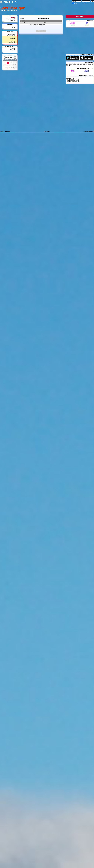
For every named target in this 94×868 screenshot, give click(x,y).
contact (13, 51)
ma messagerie (12, 34)
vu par (14, 40)
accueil (14, 48)
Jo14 (87, 24)
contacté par (12, 41)
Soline (73, 70)
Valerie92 (73, 24)
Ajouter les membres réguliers (73, 80)
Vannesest (87, 72)
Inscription (80, 17)
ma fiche (13, 37)
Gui (87, 22)
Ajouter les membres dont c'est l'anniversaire (76, 77)
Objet (45, 23)
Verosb (73, 72)
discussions (12, 50)
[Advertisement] (10, 100)
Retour (23, 18)
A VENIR (13, 18)
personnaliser (12, 42)
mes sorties (13, 20)
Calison (87, 70)
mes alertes (12, 38)
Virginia (73, 22)
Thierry (87, 25)
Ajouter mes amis (70, 78)
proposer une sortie (11, 19)
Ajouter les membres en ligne (72, 79)
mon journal (12, 33)
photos (14, 27)
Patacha (73, 25)
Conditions (47, 131)
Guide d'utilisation (5, 131)
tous (14, 26)
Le (25, 23)
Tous (67, 21)
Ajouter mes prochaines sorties (73, 82)
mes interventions (11, 36)
